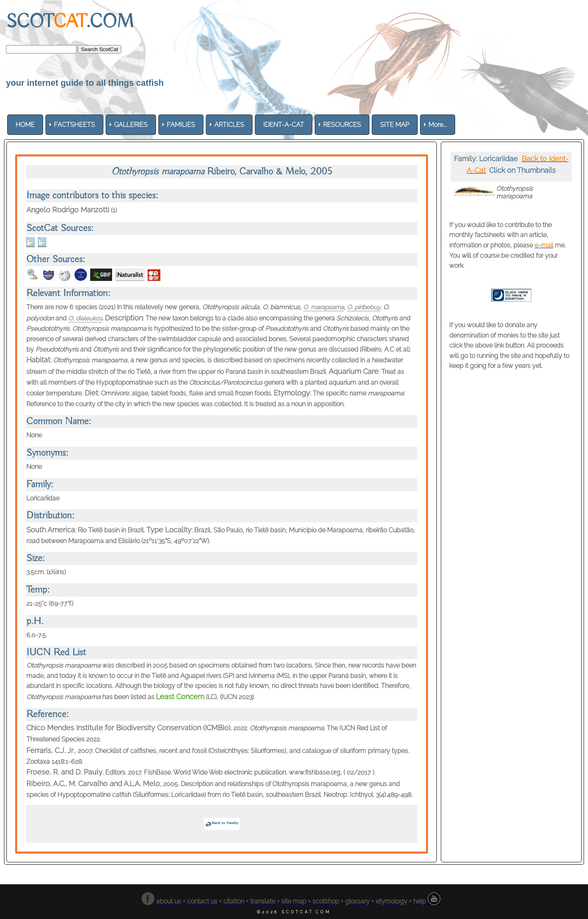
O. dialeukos (86, 318)
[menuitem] (25, 125)
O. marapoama (325, 307)
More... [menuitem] (438, 125)
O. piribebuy (367, 307)
